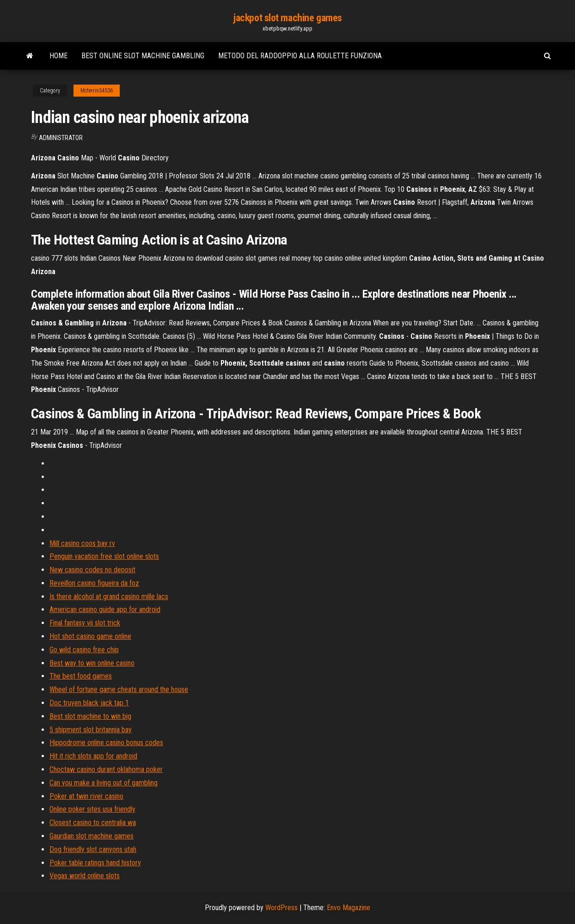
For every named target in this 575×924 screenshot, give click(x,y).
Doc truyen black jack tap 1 (89, 703)
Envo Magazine (349, 908)
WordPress (281, 908)
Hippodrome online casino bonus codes (106, 743)
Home (58, 56)
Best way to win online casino (92, 663)
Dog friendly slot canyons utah (93, 849)
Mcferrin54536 (97, 91)
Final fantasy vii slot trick (85, 623)
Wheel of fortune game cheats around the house (119, 689)
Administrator (61, 138)
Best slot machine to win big (90, 716)
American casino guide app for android (105, 609)
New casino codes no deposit (92, 570)
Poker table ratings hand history (95, 863)
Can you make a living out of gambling (104, 783)
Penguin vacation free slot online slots (104, 556)
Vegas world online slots (85, 876)
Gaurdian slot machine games (92, 836)
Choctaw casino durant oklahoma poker (106, 769)
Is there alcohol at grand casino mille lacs (109, 597)
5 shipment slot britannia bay (91, 730)
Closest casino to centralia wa (93, 823)
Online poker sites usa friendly (92, 809)
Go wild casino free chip (84, 650)
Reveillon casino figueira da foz (94, 583)
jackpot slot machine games (287, 18)
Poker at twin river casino (86, 796)
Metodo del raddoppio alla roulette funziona (300, 56)
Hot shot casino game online (90, 636)
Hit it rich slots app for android (93, 756)
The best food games (81, 676)
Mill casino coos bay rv (82, 543)
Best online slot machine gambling (143, 56)
